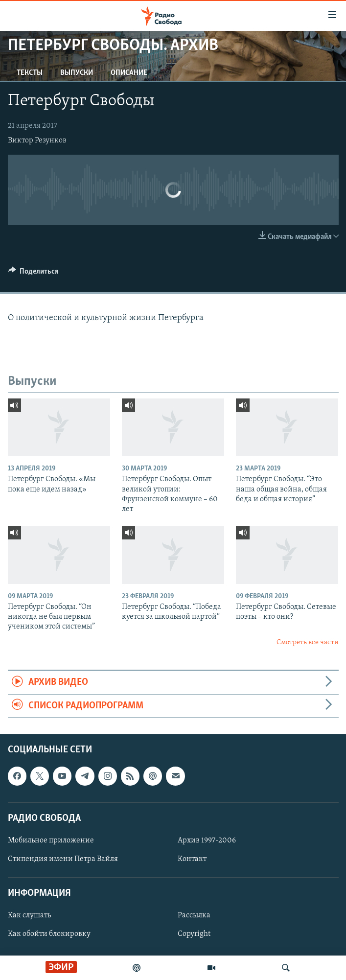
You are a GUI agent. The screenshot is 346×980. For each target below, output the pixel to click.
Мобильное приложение (51, 840)
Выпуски (77, 73)
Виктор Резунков (37, 140)
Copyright (194, 934)
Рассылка (194, 915)
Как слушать (29, 915)
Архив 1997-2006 (207, 840)
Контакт (192, 859)
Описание (129, 73)
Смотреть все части (308, 642)
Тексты (30, 73)
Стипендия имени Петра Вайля (63, 859)
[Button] (34, 274)
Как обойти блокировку (49, 934)
